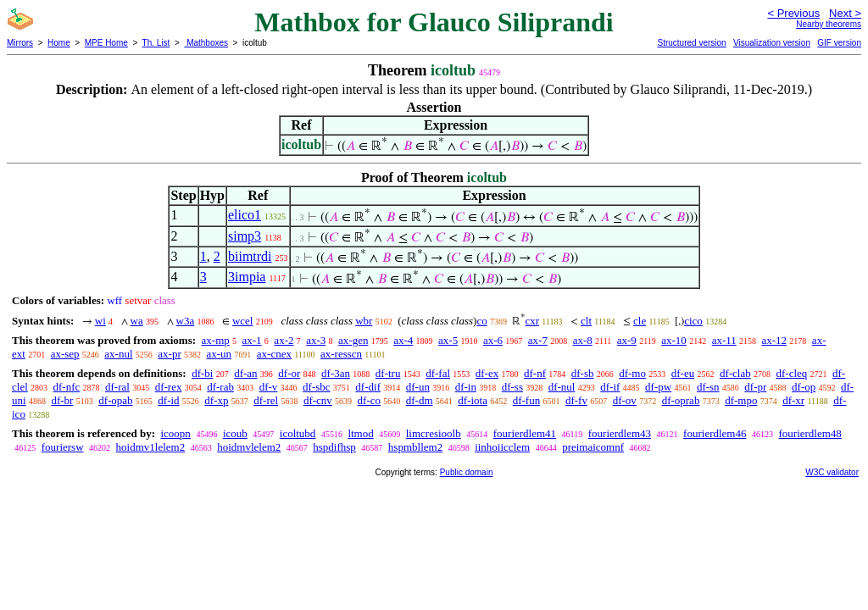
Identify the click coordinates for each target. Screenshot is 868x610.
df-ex (487, 373)
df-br (62, 400)
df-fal (438, 373)
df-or (289, 373)
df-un (418, 387)
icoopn (175, 433)
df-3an (336, 373)
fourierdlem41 (525, 433)
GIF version (839, 43)
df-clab (735, 373)
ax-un (219, 354)
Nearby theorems (829, 24)
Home (59, 43)
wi (100, 321)
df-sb (583, 373)
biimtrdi (250, 256)
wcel (243, 321)
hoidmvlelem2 (249, 447)
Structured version (691, 43)
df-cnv (318, 400)
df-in (466, 387)
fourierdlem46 (715, 433)
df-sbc (317, 387)
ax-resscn (341, 354)
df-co (369, 400)
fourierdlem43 (620, 433)
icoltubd (298, 433)
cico (693, 321)
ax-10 (674, 340)
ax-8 (583, 340)
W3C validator (832, 472)
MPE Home (106, 43)
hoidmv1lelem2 (151, 447)
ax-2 (284, 340)
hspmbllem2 (415, 447)
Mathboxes (206, 43)
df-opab (115, 400)
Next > (845, 13)
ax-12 (775, 340)
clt (586, 321)
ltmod (360, 433)
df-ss (512, 387)
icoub (235, 433)
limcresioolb (434, 433)
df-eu (683, 373)
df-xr (793, 400)
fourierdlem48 (810, 433)
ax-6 (493, 340)
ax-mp (216, 340)
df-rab (220, 387)
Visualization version (772, 43)
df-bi (202, 373)
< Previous (793, 13)
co (481, 321)
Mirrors (20, 43)
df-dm (420, 400)
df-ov (625, 400)
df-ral (117, 387)
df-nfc (67, 387)
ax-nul (118, 354)
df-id (168, 400)
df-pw (658, 387)
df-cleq (791, 373)
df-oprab (681, 400)
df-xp (216, 400)
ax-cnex (274, 354)
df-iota (473, 400)
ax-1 (252, 340)
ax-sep (65, 354)
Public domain (467, 472)
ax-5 (448, 340)
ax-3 (316, 340)
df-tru (388, 373)
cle (640, 321)
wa (137, 321)
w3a (186, 321)
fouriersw (63, 447)
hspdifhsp (334, 447)
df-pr (755, 387)
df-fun (527, 400)
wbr (364, 321)
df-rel (266, 400)
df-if (610, 387)
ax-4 (403, 340)
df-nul (562, 387)
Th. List (156, 43)
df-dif (368, 387)
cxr (532, 321)
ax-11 (724, 340)
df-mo (632, 373)
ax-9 (627, 340)
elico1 (245, 215)
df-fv (576, 400)
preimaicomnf (593, 447)
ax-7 (538, 340)
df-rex (169, 387)
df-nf (535, 373)
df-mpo (741, 400)
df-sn (708, 387)
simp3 (245, 236)
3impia (247, 277)
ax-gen (353, 340)
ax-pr (169, 354)
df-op (804, 387)
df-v (269, 387)
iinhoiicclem (502, 447)
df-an (245, 373)
